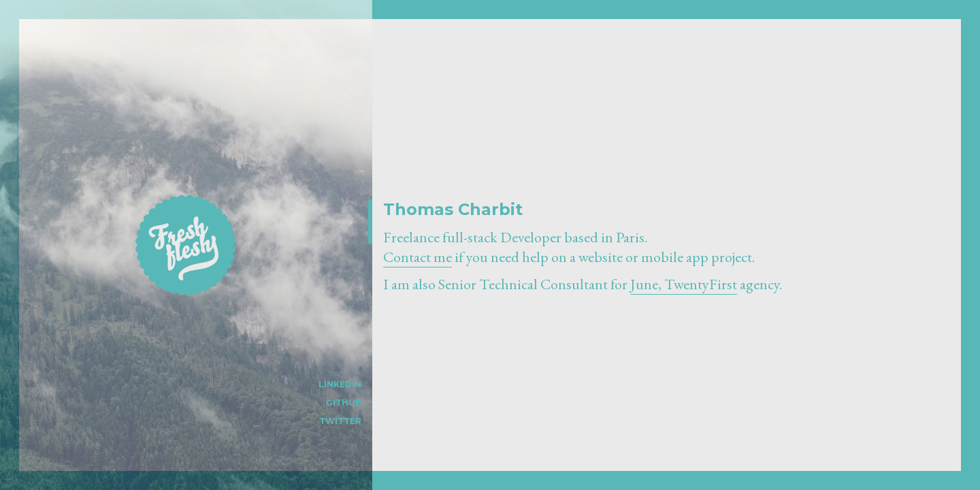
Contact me (418, 257)
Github (344, 403)
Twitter (340, 421)
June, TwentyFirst (684, 284)
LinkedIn (340, 384)
